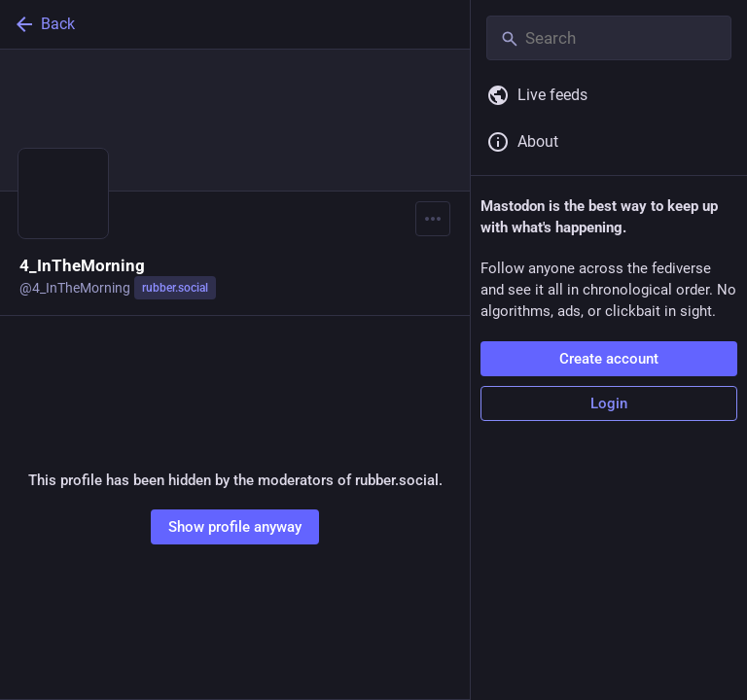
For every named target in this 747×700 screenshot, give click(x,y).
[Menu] (433, 219)
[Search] (609, 38)
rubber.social (175, 288)
